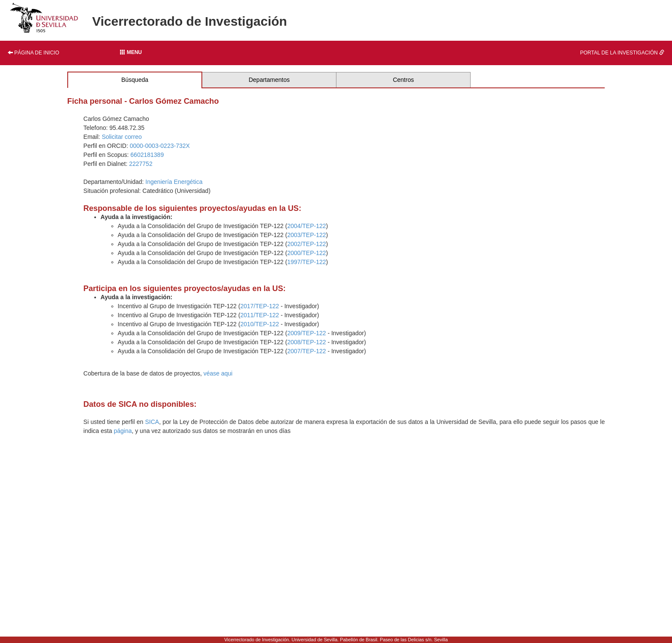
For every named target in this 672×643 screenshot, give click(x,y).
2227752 (141, 164)
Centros (403, 80)
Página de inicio (33, 53)
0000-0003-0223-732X (160, 146)
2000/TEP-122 (306, 253)
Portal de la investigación (622, 53)
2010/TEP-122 (260, 324)
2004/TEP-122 (306, 226)
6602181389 (147, 155)
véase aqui (218, 373)
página (123, 431)
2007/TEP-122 (306, 351)
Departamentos (269, 80)
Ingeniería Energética (174, 182)
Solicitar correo (121, 137)
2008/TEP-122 (306, 342)
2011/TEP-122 (260, 315)
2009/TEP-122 (306, 333)
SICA (152, 422)
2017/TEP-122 (260, 306)
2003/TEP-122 (306, 235)
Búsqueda (135, 80)
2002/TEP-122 (306, 244)
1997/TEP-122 (306, 262)
